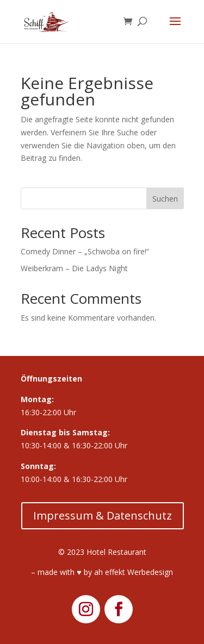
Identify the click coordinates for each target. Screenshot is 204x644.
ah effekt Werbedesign (134, 572)
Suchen (165, 199)
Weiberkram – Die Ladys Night (74, 268)
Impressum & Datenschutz (103, 515)
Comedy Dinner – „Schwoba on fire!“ (85, 251)
